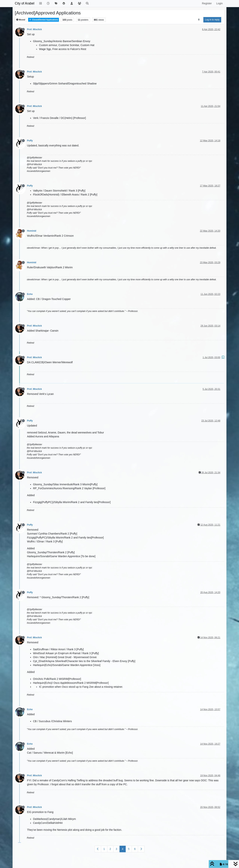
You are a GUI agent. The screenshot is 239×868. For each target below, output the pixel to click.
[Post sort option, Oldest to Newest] (199, 20)
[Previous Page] (98, 849)
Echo (30, 294)
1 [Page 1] (104, 849)
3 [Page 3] (116, 849)
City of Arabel (25, 3)
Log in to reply (212, 20)
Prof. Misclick (34, 29)
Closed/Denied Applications (44, 20)
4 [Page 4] (123, 849)
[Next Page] (141, 849)
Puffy (30, 141)
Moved (21, 20)
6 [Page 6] (135, 849)
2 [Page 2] (110, 849)
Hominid (32, 231)
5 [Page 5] (129, 849)
